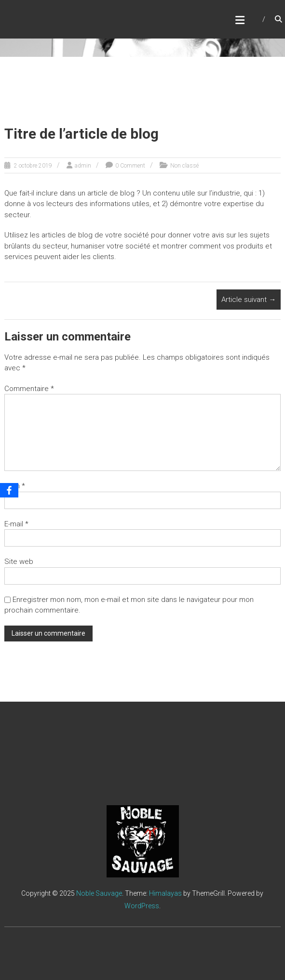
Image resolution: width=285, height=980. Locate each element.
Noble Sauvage (99, 893)
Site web (19, 562)
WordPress (142, 906)
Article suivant (249, 300)
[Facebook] (9, 490)
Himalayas (165, 893)
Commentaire (29, 389)
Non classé (184, 166)
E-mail (16, 524)
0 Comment (130, 166)
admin (83, 166)
